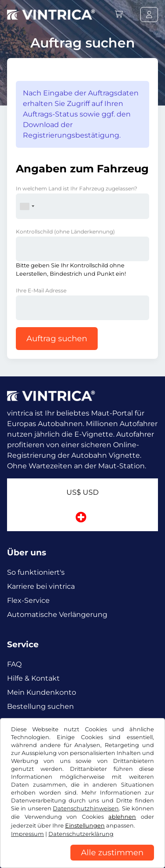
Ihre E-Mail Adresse (41, 290)
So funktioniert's (36, 572)
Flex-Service (28, 600)
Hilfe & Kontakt (33, 678)
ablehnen (122, 817)
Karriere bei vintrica (41, 586)
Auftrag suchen (57, 339)
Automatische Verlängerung (57, 615)
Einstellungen (85, 826)
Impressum (27, 834)
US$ (82, 492)
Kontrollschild (65, 232)
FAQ (14, 664)
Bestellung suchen (40, 706)
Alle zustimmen (112, 853)
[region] (82, 861)
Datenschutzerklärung (81, 834)
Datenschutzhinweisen (86, 808)
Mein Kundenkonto (42, 692)
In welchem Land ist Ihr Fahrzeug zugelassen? (77, 188)
